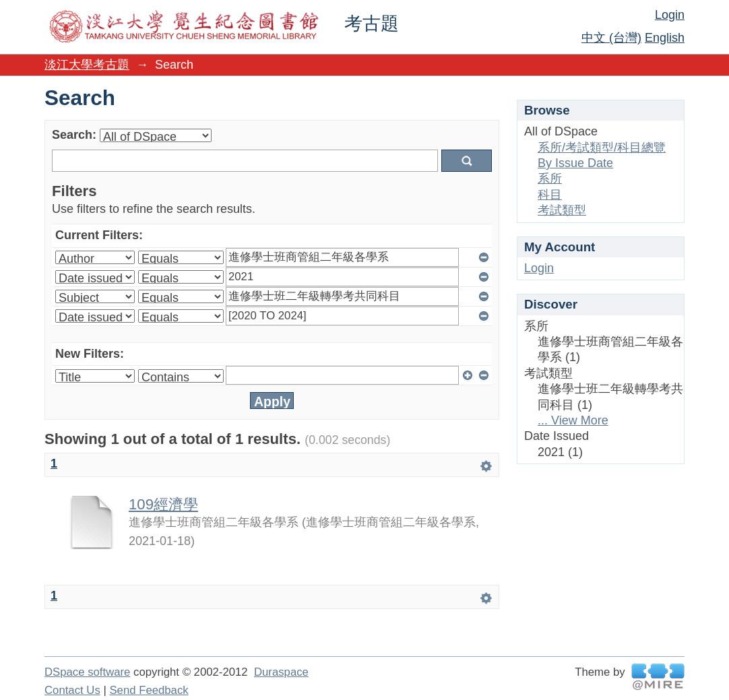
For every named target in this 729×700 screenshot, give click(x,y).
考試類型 (562, 210)
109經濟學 (163, 504)
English (665, 38)
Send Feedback (149, 690)
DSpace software (87, 672)
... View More (573, 420)
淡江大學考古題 (87, 65)
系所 (550, 179)
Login (670, 15)
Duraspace (281, 672)
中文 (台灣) (611, 38)
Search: (74, 135)
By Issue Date (575, 163)
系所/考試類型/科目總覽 (602, 148)
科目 (550, 195)
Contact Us (72, 690)
